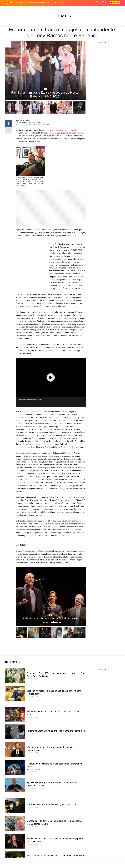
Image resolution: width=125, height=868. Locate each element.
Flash (15, 8)
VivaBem (72, 8)
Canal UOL (86, 8)
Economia (41, 8)
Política (28, 8)
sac (94, 2)
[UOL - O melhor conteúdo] (9, 3)
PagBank (55, 2)
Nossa (93, 8)
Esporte (53, 8)
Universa (65, 8)
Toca (105, 8)
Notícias (21, 8)
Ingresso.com (21, 2)
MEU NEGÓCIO (37, 2)
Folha (47, 8)
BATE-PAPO (29, 2)
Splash (59, 8)
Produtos (9, 8)
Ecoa (80, 8)
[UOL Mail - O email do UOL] (99, 2)
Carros (34, 8)
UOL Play (61, 2)
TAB (97, 8)
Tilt (77, 8)
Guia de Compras (113, 8)
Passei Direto (47, 2)
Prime (100, 8)
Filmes (62, 16)
